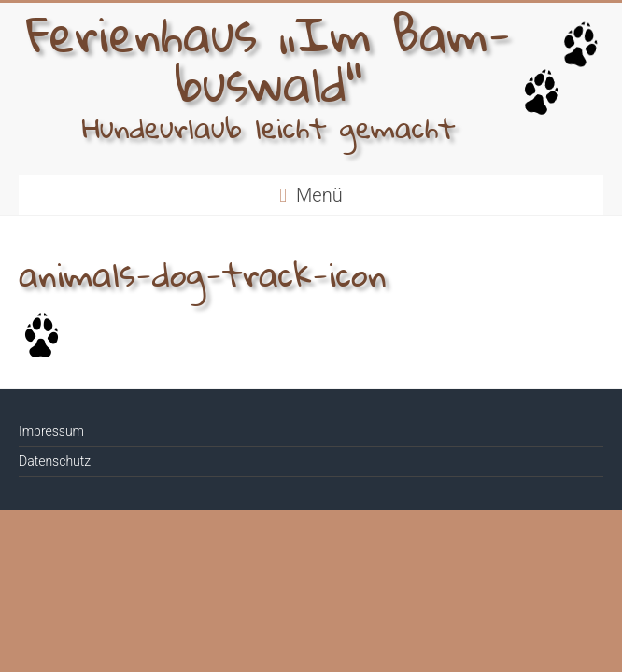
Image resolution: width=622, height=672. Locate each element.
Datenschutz (55, 461)
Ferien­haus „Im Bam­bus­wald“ (269, 65)
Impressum (51, 431)
